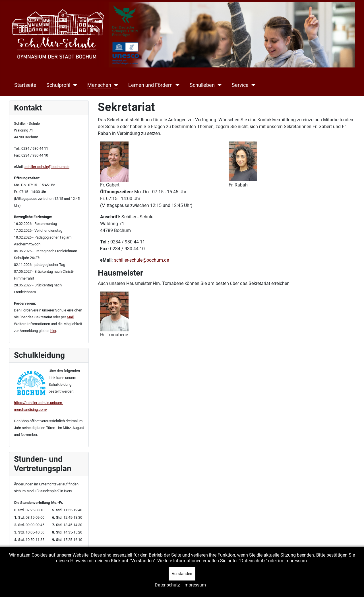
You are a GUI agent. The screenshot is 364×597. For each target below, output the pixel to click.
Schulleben (202, 85)
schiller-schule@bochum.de (47, 167)
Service (240, 85)
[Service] (252, 85)
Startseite (25, 85)
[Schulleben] (218, 85)
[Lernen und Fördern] (176, 85)
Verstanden (182, 574)
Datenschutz (167, 585)
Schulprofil (58, 85)
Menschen (99, 85)
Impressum (195, 585)
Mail (70, 317)
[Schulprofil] (74, 85)
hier (53, 331)
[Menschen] (115, 85)
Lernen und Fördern (150, 85)
